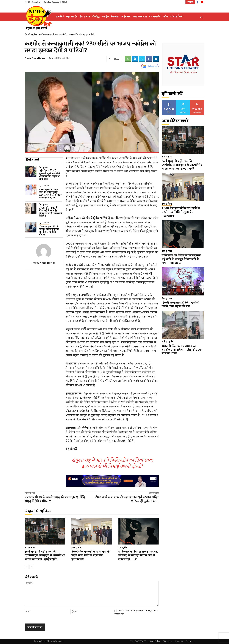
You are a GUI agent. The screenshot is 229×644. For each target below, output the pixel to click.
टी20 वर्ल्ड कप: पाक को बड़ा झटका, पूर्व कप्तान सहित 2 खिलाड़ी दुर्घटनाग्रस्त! (127, 499)
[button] (201, 17)
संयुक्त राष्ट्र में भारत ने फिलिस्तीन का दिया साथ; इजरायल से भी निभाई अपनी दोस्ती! (112, 463)
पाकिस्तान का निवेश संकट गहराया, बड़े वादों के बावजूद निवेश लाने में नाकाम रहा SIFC (138, 555)
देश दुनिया (33, 35)
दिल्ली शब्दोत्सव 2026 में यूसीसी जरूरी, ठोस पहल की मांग (180, 305)
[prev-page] (27, 567)
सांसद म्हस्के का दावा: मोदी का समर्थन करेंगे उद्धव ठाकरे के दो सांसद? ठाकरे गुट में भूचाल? (50, 194)
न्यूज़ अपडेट (44, 186)
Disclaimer (167, 641)
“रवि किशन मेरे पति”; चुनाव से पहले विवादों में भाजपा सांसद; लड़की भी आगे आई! (50, 175)
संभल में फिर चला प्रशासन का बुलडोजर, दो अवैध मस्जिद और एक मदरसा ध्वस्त (182, 350)
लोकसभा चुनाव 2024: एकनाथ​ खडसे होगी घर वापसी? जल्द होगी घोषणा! (49, 231)
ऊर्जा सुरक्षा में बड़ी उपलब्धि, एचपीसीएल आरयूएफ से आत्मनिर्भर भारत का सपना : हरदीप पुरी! (45, 555)
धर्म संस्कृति (168, 342)
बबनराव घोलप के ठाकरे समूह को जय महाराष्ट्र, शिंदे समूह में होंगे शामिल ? (55, 499)
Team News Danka (35, 58)
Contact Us (190, 641)
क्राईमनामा (30, 548)
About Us (179, 641)
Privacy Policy (154, 641)
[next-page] (31, 567)
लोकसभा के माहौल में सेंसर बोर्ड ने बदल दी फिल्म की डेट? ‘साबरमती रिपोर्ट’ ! (50, 212)
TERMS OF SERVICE (138, 641)
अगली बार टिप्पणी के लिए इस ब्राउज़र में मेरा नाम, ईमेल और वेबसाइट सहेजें (136, 612)
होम (26, 35)
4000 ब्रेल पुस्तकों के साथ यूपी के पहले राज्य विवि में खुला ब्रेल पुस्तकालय (91, 555)
